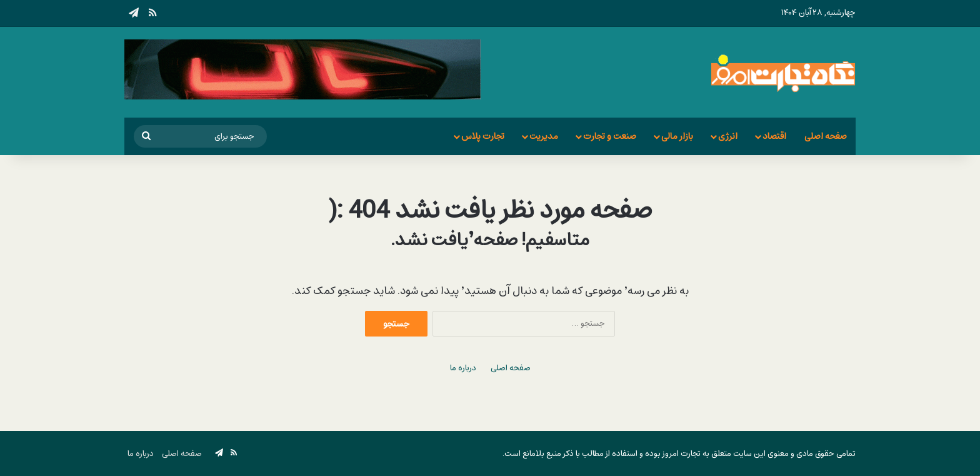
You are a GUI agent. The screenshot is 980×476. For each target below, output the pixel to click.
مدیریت (544, 136)
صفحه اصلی (826, 136)
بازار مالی (677, 136)
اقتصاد (774, 136)
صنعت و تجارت (610, 136)
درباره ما (463, 368)
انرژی (728, 136)
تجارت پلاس (483, 136)
